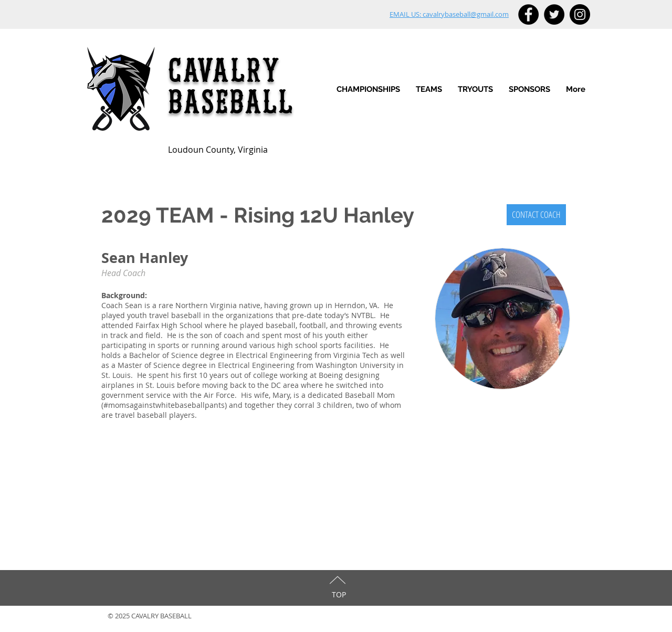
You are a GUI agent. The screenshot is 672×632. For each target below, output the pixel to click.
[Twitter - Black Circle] (554, 14)
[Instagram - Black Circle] (580, 14)
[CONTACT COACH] (536, 215)
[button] (429, 89)
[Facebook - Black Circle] (528, 14)
